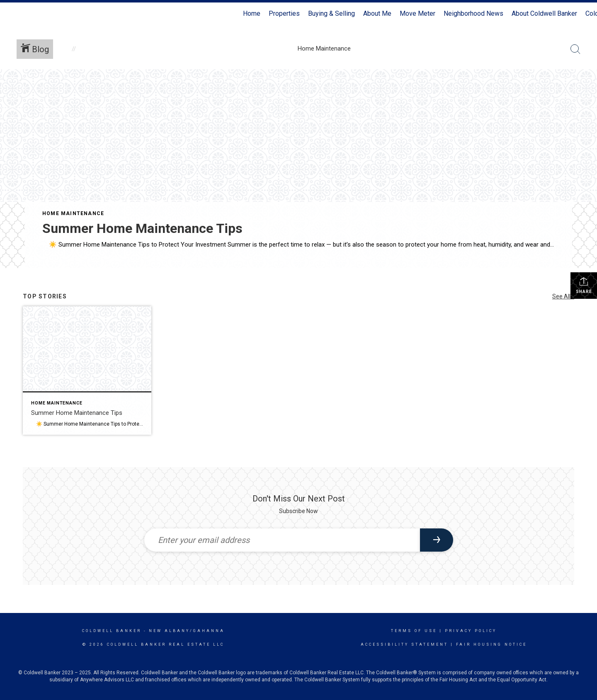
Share (584, 285)
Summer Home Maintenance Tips (142, 228)
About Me (377, 13)
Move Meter (417, 13)
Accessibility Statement (404, 644)
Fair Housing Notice (491, 644)
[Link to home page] (11, 14)
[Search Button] (575, 49)
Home (252, 13)
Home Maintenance (73, 213)
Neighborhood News (473, 13)
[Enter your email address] (282, 540)
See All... (563, 296)
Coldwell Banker (112, 631)
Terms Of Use (414, 631)
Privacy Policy (471, 631)
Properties (284, 13)
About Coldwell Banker (544, 13)
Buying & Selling (331, 13)
